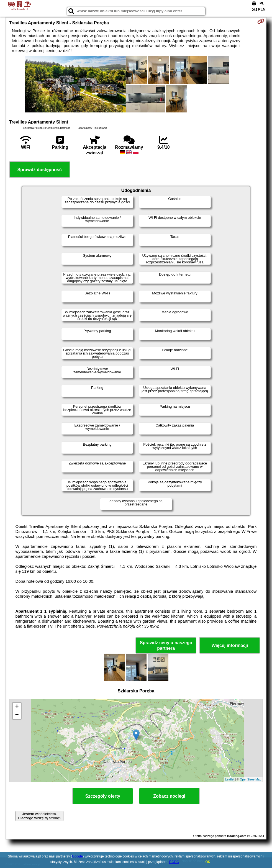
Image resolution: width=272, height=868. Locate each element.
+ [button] (17, 707)
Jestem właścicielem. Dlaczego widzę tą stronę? (39, 816)
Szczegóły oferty (103, 796)
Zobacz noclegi (169, 796)
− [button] (17, 715)
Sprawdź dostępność (40, 170)
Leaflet (230, 779)
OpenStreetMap (251, 779)
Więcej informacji (230, 645)
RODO (174, 862)
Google (77, 856)
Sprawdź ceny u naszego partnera (166, 645)
